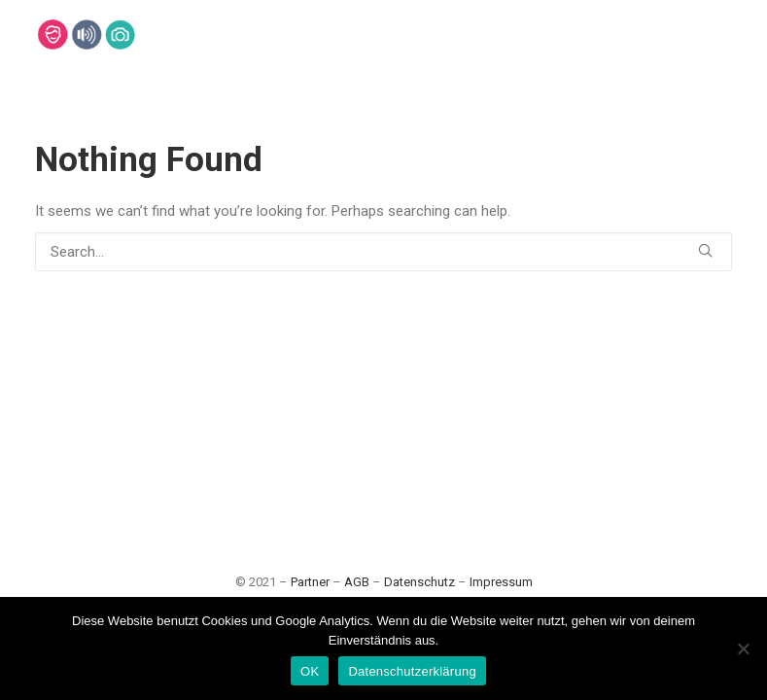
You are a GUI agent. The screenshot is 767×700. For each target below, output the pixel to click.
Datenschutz (419, 582)
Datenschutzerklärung (412, 671)
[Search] (383, 252)
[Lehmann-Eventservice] (52, 35)
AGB (357, 582)
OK (310, 671)
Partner (310, 582)
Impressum (501, 582)
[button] (705, 250)
